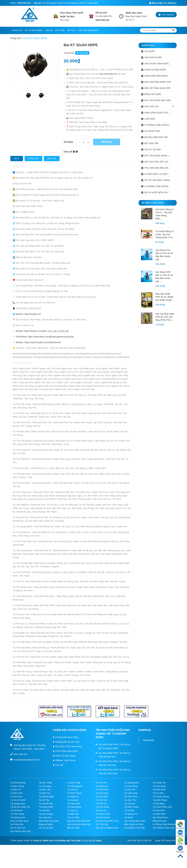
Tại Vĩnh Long (131, 793)
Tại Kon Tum (16, 797)
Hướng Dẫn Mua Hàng (67, 737)
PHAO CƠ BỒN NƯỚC (155, 70)
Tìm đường (180, 825)
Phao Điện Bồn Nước (49, 821)
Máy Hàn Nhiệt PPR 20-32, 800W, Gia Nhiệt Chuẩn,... (165, 297)
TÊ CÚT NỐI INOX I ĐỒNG (157, 180)
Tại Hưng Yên (159, 783)
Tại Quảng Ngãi (46, 797)
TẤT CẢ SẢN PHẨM (34, 30)
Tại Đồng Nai (102, 786)
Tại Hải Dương (103, 817)
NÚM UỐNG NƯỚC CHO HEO (159, 113)
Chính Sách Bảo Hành (67, 751)
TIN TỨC (71, 30)
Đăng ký (172, 3)
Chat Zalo (180, 833)
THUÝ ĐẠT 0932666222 (88, 30)
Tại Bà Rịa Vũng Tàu (20, 807)
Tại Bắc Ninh (16, 793)
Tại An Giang (102, 793)
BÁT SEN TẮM (151, 143)
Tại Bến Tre (16, 790)
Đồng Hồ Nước (160, 821)
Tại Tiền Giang (17, 814)
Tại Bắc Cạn (45, 793)
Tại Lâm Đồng (102, 807)
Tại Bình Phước (75, 793)
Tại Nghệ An (73, 797)
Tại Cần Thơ (130, 800)
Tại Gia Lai (72, 790)
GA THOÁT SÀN (152, 131)
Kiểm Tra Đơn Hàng (65, 756)
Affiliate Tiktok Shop (65, 760)
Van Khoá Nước (160, 817)
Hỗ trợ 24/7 (101, 13)
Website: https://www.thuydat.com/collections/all (38, 342)
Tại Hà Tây (44, 800)
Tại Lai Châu (73, 817)
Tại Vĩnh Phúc (131, 797)
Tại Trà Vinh (101, 800)
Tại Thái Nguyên (75, 786)
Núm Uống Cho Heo (134, 824)
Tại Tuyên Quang (161, 797)
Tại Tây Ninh (159, 810)
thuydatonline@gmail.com (27, 760)
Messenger (180, 849)
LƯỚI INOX (150, 119)
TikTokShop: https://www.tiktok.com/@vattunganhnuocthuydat (45, 337)
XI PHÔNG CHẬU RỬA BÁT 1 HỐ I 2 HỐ (160, 186)
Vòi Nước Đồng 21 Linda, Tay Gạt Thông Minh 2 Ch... (165, 234)
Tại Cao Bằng (159, 786)
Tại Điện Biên (159, 814)
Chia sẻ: (68, 152)
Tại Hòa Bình (16, 810)
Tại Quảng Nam (18, 804)
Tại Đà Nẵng (159, 804)
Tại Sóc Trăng (45, 783)
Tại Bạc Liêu (45, 790)
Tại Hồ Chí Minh (18, 800)
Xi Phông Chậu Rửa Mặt (164, 824)
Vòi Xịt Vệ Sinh (46, 828)
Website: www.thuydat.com (28, 314)
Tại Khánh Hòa (103, 814)
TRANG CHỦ (17, 30)
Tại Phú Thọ (101, 804)
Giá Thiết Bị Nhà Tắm (20, 831)
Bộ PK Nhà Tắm (18, 828)
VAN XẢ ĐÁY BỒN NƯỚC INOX (160, 64)
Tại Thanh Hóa (46, 804)
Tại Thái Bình (102, 797)
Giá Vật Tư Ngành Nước (107, 828)
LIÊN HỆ (49, 30)
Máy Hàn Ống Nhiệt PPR (79, 821)
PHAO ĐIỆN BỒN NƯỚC (156, 76)
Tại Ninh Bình (159, 790)
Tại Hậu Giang (74, 807)
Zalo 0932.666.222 (108, 74)
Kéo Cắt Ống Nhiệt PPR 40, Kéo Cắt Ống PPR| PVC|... (165, 317)
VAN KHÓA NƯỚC (153, 57)
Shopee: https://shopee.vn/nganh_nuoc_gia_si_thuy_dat (42, 331)
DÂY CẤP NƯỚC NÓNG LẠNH (159, 156)
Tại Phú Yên (102, 783)
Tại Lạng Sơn (45, 817)
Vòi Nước (129, 817)
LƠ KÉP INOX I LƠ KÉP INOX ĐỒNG (160, 174)
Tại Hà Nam (44, 810)
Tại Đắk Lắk (73, 814)
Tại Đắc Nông (74, 783)
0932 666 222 (24, 3)
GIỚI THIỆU (60, 30)
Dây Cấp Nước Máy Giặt (79, 824)
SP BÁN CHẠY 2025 (153, 203)
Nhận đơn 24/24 (134, 13)
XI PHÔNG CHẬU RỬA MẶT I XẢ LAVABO (160, 125)
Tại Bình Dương (18, 783)
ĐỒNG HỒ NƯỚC (153, 94)
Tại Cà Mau (158, 793)
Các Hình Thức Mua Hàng (69, 746)
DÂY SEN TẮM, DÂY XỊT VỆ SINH (160, 162)
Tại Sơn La (72, 810)
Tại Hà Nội (129, 810)
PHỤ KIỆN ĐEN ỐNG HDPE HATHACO (160, 168)
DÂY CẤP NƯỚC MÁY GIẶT (158, 100)
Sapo (99, 840)
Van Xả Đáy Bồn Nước (135, 821)
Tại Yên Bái (130, 804)
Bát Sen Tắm (73, 828)
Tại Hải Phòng (131, 786)
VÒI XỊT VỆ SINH (153, 149)
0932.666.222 (102, 20)
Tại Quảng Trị (131, 814)
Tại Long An (73, 800)
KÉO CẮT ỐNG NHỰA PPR (157, 88)
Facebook (149, 740)
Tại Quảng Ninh (18, 817)
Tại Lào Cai (101, 810)
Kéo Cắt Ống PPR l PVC (107, 821)
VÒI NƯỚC (150, 51)
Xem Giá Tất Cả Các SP (140, 840)
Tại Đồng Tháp (46, 807)
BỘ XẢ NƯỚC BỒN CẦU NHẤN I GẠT (160, 192)
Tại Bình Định (102, 790)
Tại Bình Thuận (160, 800)
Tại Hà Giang (45, 786)
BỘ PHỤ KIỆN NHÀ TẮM (156, 137)
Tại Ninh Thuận (131, 807)
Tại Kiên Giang (46, 814)
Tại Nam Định (74, 804)
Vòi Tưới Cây (102, 824)
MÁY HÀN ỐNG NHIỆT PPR (158, 82)
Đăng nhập (156, 3)
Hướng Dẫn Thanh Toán (67, 742)
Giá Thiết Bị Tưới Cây (134, 828)
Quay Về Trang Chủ (165, 840)
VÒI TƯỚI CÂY (152, 107)
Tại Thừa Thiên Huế (162, 807)
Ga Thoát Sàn (17, 824)
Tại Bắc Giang (17, 786)
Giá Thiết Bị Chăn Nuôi (164, 828)
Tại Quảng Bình (132, 783)
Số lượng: (69, 142)
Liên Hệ (59, 765)
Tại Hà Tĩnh (130, 790)
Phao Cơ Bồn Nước (20, 821)
